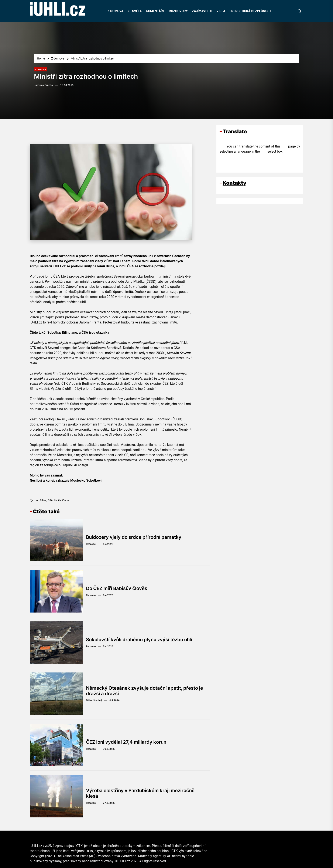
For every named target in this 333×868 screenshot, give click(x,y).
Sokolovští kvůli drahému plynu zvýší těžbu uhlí (139, 640)
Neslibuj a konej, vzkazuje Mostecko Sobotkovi (66, 480)
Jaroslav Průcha (43, 85)
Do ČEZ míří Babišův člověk (117, 588)
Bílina (43, 500)
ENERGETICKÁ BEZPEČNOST (250, 11)
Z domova (41, 69)
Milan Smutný (94, 701)
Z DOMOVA (115, 11)
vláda (65, 500)
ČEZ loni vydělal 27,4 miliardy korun (126, 742)
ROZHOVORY (178, 11)
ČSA (50, 500)
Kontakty (235, 183)
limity (57, 500)
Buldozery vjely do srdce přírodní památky (134, 537)
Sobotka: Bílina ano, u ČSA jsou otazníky (78, 333)
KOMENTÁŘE (155, 11)
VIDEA (221, 11)
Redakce (91, 544)
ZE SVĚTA (135, 11)
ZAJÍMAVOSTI (202, 11)
